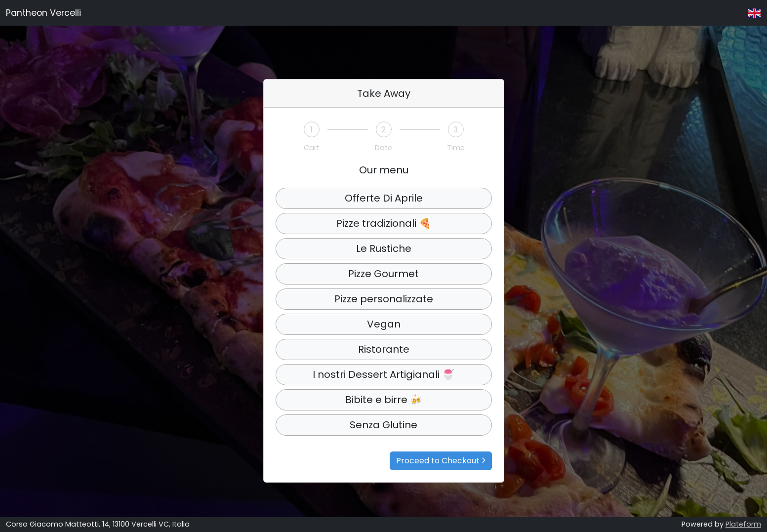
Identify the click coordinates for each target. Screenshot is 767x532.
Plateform (743, 524)
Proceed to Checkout (441, 461)
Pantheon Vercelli (43, 13)
